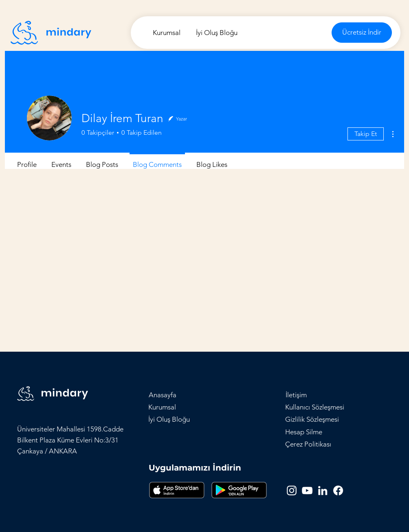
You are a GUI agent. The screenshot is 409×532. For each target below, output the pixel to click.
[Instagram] (292, 490)
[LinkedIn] (323, 490)
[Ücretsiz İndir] (362, 33)
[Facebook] (338, 490)
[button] (296, 395)
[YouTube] (307, 490)
